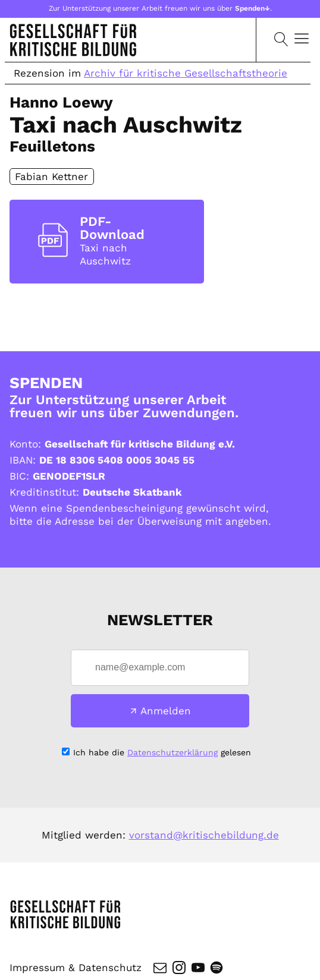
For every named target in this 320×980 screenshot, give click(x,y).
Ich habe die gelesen (162, 752)
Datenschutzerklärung (172, 752)
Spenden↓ (252, 8)
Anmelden (166, 711)
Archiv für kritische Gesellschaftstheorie (186, 73)
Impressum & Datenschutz (76, 968)
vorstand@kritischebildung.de (204, 835)
